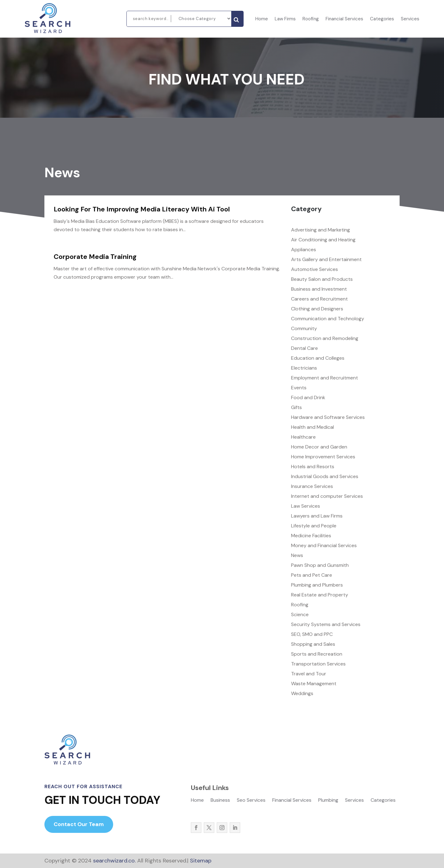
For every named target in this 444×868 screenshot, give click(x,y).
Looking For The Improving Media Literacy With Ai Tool (142, 209)
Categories (382, 19)
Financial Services (344, 19)
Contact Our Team (79, 824)
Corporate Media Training (95, 257)
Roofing (311, 19)
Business (220, 801)
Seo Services (251, 801)
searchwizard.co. (114, 861)
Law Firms (285, 19)
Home (262, 19)
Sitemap (201, 861)
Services (410, 19)
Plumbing (328, 801)
